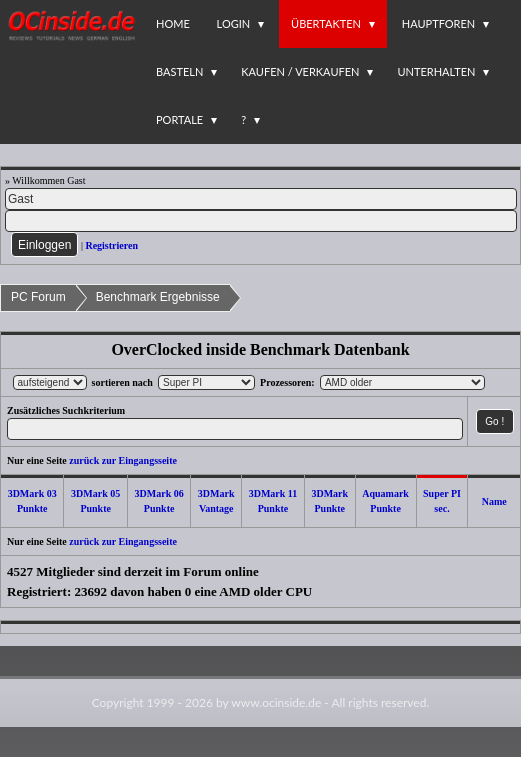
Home (173, 23)
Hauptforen (438, 23)
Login (234, 23)
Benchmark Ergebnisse (158, 297)
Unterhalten (436, 71)
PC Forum (38, 297)
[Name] (261, 199)
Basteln (179, 71)
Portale (179, 119)
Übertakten (326, 23)
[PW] (261, 221)
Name (494, 501)
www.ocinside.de (276, 702)
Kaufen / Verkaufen (300, 71)
